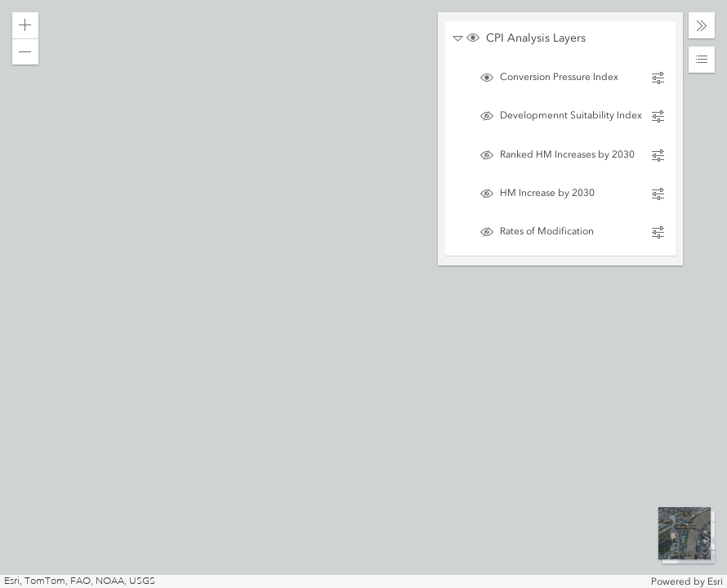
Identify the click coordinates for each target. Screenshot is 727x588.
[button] (25, 25)
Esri (715, 581)
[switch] (567, 39)
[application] (363, 294)
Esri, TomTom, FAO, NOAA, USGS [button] (80, 581)
